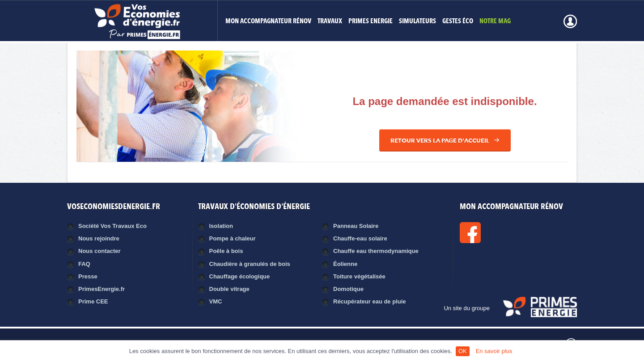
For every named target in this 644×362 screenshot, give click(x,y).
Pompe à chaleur (233, 238)
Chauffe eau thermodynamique (376, 251)
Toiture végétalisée (359, 276)
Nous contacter (100, 251)
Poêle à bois (226, 251)
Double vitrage (229, 289)
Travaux (330, 22)
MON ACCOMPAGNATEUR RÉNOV (268, 22)
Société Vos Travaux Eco (112, 226)
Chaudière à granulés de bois (250, 264)
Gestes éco (458, 22)
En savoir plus (494, 351)
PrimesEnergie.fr (102, 289)
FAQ (84, 264)
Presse (88, 276)
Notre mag (495, 22)
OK (463, 351)
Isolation (221, 226)
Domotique (348, 289)
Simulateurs (417, 22)
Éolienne (345, 264)
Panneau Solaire (356, 226)
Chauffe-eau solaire (360, 238)
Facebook (500, 233)
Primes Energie (371, 22)
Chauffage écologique (240, 276)
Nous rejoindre (99, 238)
